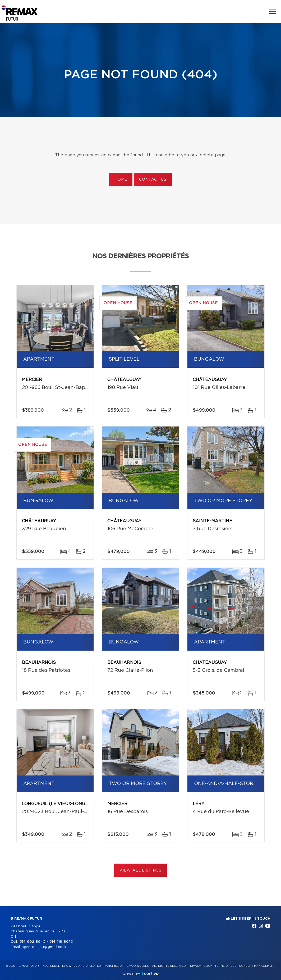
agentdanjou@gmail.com (44, 947)
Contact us (153, 180)
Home (121, 180)
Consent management (257, 966)
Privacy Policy (200, 966)
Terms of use (225, 966)
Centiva (150, 974)
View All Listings (140, 870)
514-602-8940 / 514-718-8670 (46, 942)
